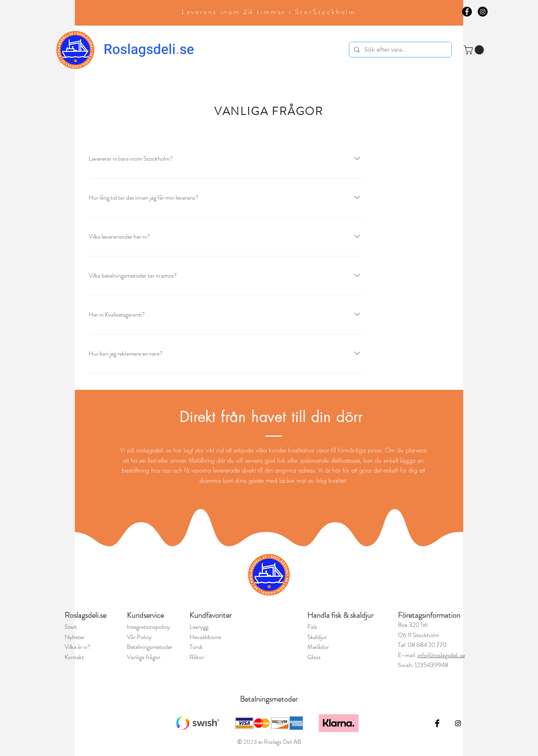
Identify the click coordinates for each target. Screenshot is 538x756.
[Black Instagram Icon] (458, 723)
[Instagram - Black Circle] (483, 12)
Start (71, 627)
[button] (475, 50)
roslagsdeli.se (154, 450)
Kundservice (145, 615)
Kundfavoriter (211, 615)
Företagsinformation (429, 615)
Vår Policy (139, 637)
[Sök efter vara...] (400, 50)
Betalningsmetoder (269, 699)
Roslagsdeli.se (85, 615)
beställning (136, 470)
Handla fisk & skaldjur (340, 615)
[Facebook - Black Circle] (467, 12)
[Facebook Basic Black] (437, 723)
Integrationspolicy (148, 627)
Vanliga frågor (144, 657)
